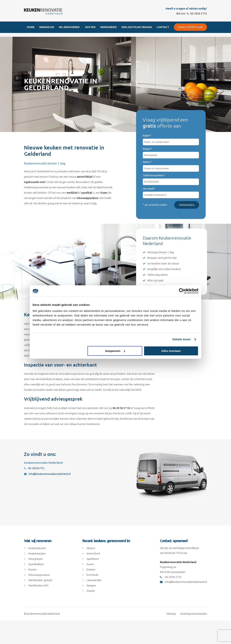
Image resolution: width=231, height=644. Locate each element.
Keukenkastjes (37, 554)
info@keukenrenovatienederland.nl (47, 474)
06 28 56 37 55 (121, 408)
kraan (104, 193)
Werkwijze (47, 27)
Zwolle (91, 591)
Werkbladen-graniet (40, 580)
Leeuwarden (94, 580)
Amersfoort (93, 554)
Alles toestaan (171, 351)
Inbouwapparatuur (39, 575)
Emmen (91, 570)
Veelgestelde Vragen (137, 27)
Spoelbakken (36, 564)
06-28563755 (34, 468)
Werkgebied (108, 27)
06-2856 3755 (197, 14)
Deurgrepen (36, 559)
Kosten (90, 27)
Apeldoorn (93, 559)
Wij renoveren (69, 27)
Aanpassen (115, 351)
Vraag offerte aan (190, 27)
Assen (90, 564)
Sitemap (171, 614)
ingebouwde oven (35, 182)
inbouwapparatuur (88, 198)
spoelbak (87, 193)
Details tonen (182, 339)
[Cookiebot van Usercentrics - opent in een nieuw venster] (182, 291)
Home (31, 27)
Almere (91, 548)
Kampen (91, 586)
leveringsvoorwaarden (194, 614)
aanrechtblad (85, 177)
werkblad (72, 193)
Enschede (92, 575)
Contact (163, 27)
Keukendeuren (37, 548)
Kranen (33, 570)
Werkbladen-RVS (38, 586)
